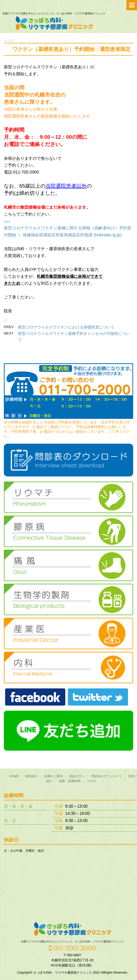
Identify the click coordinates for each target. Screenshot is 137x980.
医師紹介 (31, 776)
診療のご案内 (53, 776)
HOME (14, 776)
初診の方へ (77, 776)
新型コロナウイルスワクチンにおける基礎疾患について (66, 327)
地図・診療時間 (70, 781)
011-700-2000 (72, 948)
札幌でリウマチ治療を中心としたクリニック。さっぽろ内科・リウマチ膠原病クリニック (72, 941)
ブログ (92, 781)
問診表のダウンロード (107, 776)
